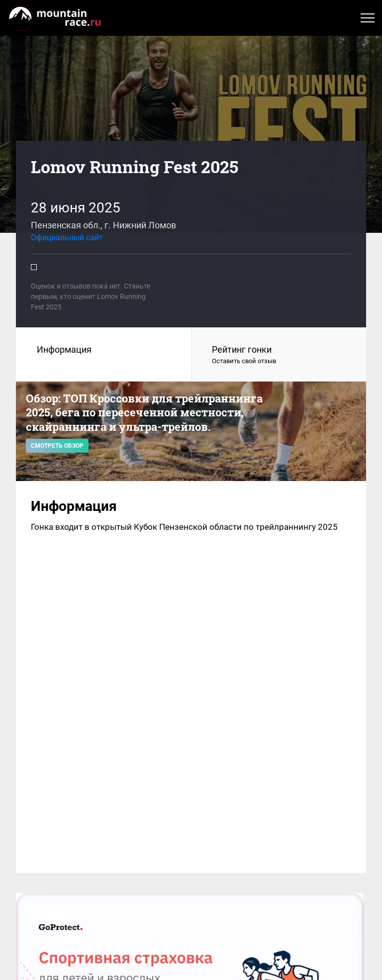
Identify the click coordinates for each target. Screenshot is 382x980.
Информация (64, 349)
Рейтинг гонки (279, 355)
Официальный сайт (67, 238)
